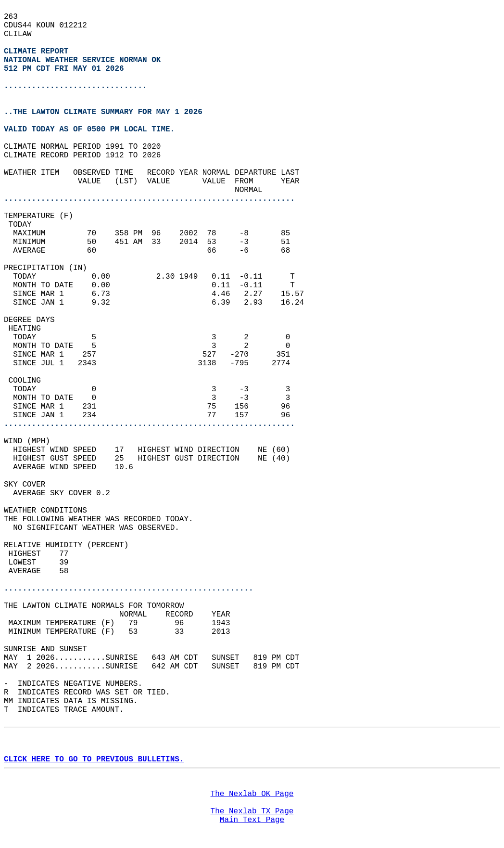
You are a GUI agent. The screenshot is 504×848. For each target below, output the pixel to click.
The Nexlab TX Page (252, 811)
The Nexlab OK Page (252, 794)
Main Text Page (252, 820)
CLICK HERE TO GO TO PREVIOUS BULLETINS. (94, 759)
